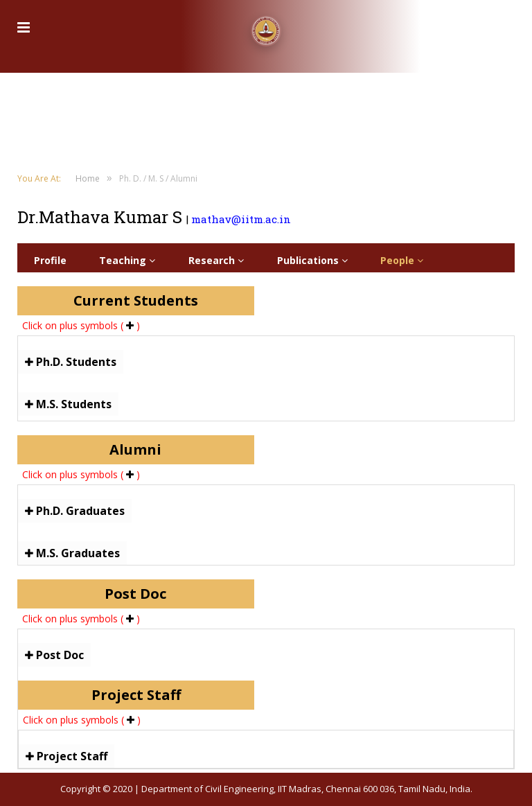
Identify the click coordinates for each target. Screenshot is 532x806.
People (402, 260)
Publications (312, 260)
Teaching (127, 260)
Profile (50, 260)
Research (216, 260)
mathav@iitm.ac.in (241, 219)
